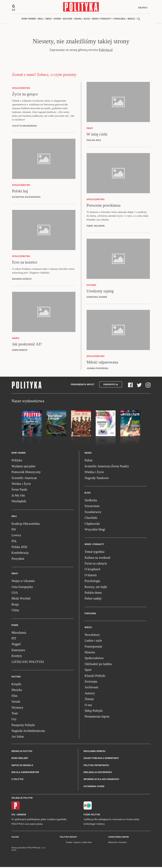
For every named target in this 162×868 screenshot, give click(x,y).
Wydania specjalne (23, 467)
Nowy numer (29, 20)
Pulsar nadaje (93, 600)
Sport (88, 671)
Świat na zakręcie (96, 565)
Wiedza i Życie (21, 485)
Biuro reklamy (20, 759)
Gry (14, 720)
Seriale (16, 703)
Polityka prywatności (96, 766)
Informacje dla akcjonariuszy (101, 780)
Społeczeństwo (94, 659)
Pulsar (89, 461)
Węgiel (16, 645)
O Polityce (17, 780)
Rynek (58, 20)
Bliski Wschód (21, 600)
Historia (90, 653)
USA (15, 594)
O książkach (92, 570)
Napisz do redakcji (22, 766)
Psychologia (92, 582)
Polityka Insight (69, 838)
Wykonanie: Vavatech (118, 844)
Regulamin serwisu (94, 752)
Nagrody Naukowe (97, 479)
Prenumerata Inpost (83, 386)
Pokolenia (120, 20)
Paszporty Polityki (23, 726)
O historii (91, 576)
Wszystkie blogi (95, 530)
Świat (49, 20)
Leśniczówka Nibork (119, 838)
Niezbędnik (19, 502)
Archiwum (91, 688)
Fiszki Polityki (92, 816)
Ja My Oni (18, 496)
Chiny (15, 611)
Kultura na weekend (97, 559)
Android (22, 816)
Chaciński (91, 519)
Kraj (41, 20)
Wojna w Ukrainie (23, 582)
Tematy (89, 700)
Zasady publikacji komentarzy (101, 759)
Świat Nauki (19, 491)
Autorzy (90, 694)
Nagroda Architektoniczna (28, 732)
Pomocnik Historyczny (26, 473)
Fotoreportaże (93, 647)
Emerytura (18, 651)
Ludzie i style (93, 642)
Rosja (15, 605)
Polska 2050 (19, 548)
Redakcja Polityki (22, 752)
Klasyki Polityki (95, 677)
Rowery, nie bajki (96, 588)
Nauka (78, 20)
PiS (14, 530)
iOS (13, 816)
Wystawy (17, 708)
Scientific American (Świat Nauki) (107, 467)
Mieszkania (19, 634)
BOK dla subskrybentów (25, 773)
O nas (88, 706)
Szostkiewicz (93, 513)
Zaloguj (142, 8)
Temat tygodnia (94, 553)
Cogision (77, 844)
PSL (14, 542)
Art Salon (18, 738)
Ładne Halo (87, 844)
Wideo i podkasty (102, 20)
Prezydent (18, 560)
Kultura (68, 20)
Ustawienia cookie (94, 787)
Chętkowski (92, 525)
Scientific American (24, 479)
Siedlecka (91, 501)
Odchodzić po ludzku (98, 665)
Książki (16, 685)
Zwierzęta (91, 682)
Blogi (87, 20)
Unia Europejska (22, 588)
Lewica (16, 536)
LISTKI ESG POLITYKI (28, 663)
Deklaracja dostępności (98, 773)
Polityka (17, 461)
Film (14, 697)
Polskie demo (93, 594)
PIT (14, 640)
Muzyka (17, 691)
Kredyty (17, 657)
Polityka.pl (106, 51)
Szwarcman (92, 507)
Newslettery (92, 636)
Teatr (15, 714)
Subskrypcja (111, 386)
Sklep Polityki (94, 712)
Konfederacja (20, 554)
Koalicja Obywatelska (26, 525)
